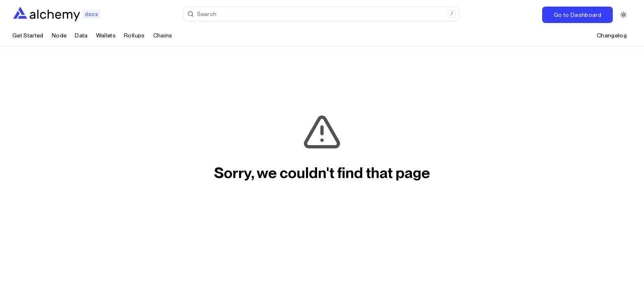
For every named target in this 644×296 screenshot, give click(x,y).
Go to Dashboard (577, 15)
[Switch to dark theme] (623, 15)
